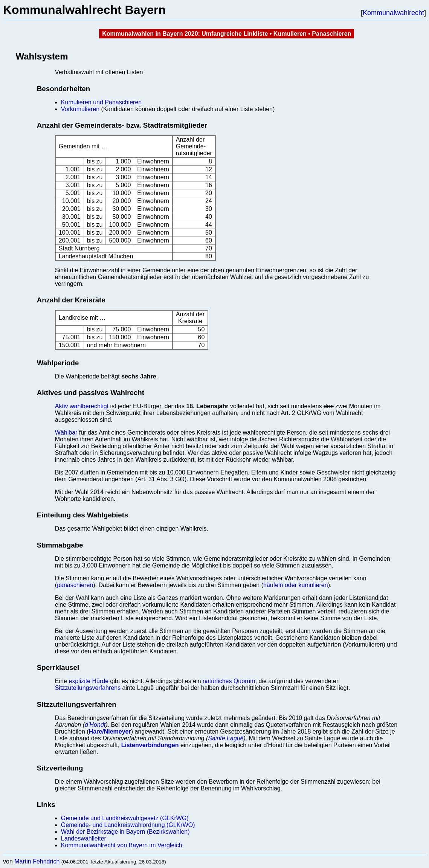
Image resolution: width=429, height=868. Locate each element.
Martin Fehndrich (37, 861)
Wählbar (66, 432)
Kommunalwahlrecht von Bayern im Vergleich (122, 845)
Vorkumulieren (80, 109)
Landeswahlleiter (84, 838)
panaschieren (75, 585)
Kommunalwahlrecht (393, 13)
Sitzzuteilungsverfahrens (88, 688)
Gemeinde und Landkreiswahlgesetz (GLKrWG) (125, 818)
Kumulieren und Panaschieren (101, 102)
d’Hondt (95, 725)
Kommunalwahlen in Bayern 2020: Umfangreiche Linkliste (185, 34)
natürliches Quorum (229, 681)
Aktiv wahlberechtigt (82, 406)
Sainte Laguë (226, 738)
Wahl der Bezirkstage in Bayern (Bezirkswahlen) (125, 832)
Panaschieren (331, 34)
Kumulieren (290, 34)
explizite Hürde (89, 681)
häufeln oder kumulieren (296, 585)
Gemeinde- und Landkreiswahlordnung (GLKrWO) (128, 825)
